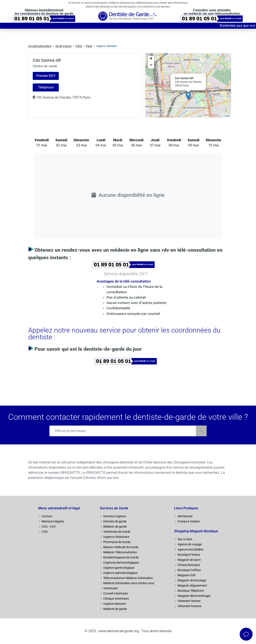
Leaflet (226, 116)
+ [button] (151, 59)
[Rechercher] (201, 431)
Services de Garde (114, 508)
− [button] (151, 65)
